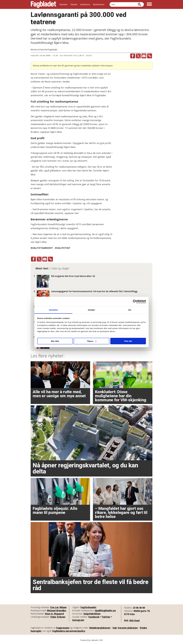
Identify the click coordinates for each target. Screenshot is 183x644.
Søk (109, 2)
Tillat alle (128, 341)
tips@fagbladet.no (105, 610)
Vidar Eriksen (58, 617)
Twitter (106, 617)
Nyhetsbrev (99, 4)
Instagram (78, 620)
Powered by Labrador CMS (91, 640)
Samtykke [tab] (53, 310)
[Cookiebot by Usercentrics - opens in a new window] (135, 302)
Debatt (74, 4)
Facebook (94, 617)
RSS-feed (134, 620)
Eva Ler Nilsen (58, 607)
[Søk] (139, 4)
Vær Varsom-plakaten (125, 628)
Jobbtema (85, 4)
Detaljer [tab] (91, 310)
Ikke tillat (55, 341)
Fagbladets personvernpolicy (69, 631)
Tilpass (92, 341)
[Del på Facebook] (133, 56)
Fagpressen (63, 628)
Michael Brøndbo (57, 610)
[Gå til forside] (43, 4)
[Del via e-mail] (144, 56)
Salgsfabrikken (92, 614)
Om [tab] (130, 310)
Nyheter (64, 4)
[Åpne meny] (149, 4)
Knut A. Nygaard (54, 614)
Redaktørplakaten (100, 628)
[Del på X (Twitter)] (138, 56)
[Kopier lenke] (150, 56)
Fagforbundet (88, 607)
